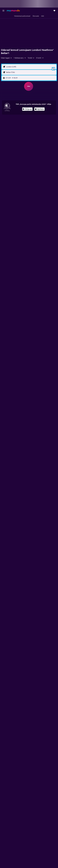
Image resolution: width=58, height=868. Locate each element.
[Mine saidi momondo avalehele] (13, 11)
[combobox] (7, 58)
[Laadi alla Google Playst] (27, 109)
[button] (3, 11)
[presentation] (39, 109)
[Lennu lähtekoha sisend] (31, 67)
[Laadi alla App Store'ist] (39, 109)
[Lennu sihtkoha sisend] (31, 72)
